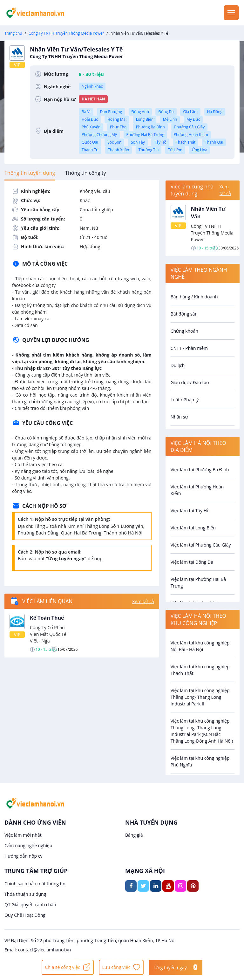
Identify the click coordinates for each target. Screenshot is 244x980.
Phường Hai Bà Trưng (145, 135)
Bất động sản (184, 314)
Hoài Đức (90, 119)
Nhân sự (179, 417)
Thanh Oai (214, 142)
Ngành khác (92, 86)
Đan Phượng (111, 112)
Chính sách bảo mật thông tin (35, 884)
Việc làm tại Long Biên (193, 528)
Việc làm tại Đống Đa (192, 562)
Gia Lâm (190, 112)
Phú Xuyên (91, 127)
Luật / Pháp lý (185, 400)
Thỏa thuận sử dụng (25, 894)
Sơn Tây (138, 142)
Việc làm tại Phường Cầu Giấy (201, 545)
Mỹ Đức (193, 119)
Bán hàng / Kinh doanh (194, 297)
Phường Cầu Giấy (189, 127)
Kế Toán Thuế (47, 618)
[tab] (30, 173)
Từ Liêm (175, 150)
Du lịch (178, 365)
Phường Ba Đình (150, 127)
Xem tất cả (143, 601)
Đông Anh (140, 112)
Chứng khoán (184, 331)
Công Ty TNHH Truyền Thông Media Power (66, 33)
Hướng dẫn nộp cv (23, 856)
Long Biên (145, 119)
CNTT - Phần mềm (189, 348)
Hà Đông (215, 112)
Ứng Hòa (199, 150)
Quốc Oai (90, 142)
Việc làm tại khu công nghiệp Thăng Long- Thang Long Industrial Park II (200, 697)
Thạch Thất (186, 142)
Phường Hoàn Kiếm (191, 135)
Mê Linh (170, 119)
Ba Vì (86, 112)
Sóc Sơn (114, 142)
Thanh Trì (90, 150)
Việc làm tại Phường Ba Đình (200, 470)
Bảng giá (134, 835)
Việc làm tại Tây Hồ (190, 510)
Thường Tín (149, 150)
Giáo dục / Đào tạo (190, 382)
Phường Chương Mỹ (99, 135)
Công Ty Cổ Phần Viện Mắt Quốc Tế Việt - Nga (48, 634)
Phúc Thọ (118, 127)
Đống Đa (166, 112)
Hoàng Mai (117, 119)
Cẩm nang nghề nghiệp (28, 845)
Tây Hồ (160, 142)
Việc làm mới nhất (23, 835)
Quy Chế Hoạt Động (25, 915)
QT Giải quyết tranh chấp (30, 905)
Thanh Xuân (119, 150)
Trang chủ (13, 33)
